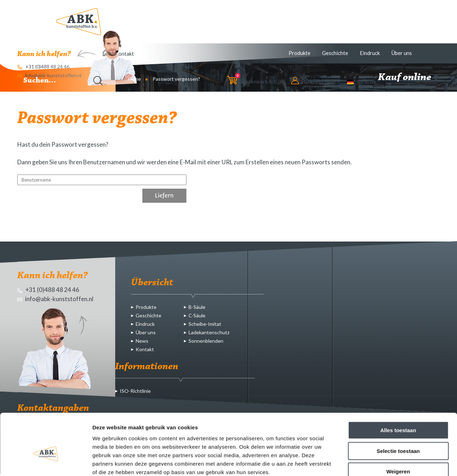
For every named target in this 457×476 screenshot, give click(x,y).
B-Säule (197, 307)
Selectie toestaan (398, 411)
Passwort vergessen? (176, 79)
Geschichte (335, 53)
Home (134, 79)
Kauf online (409, 78)
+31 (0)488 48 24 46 (48, 290)
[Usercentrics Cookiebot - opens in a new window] (46, 462)
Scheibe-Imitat (205, 324)
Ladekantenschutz (209, 332)
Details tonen (381, 462)
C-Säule (197, 315)
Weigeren (398, 431)
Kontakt (145, 349)
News (142, 341)
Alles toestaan (398, 390)
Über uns (402, 53)
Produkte (299, 53)
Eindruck (370, 53)
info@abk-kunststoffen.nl (55, 299)
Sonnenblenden (206, 341)
